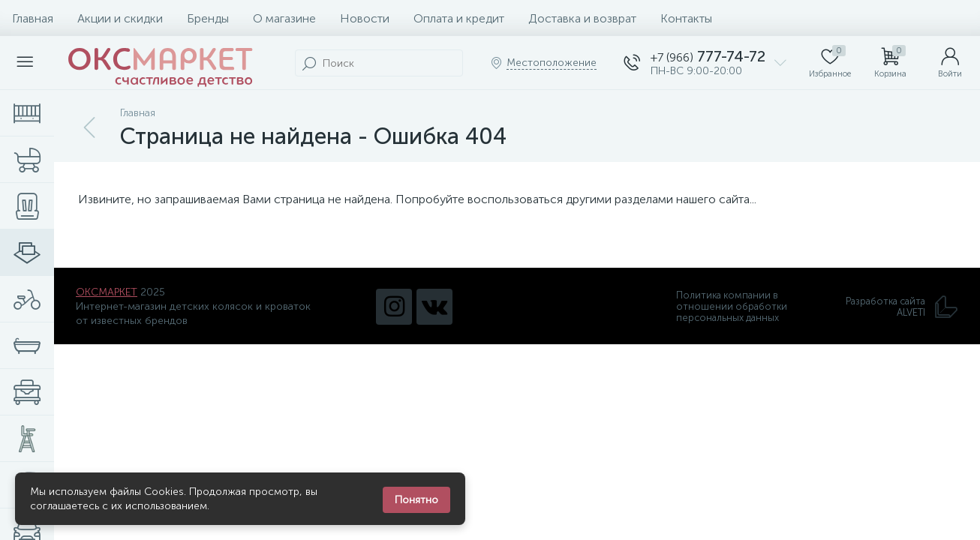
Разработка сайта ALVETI (902, 307)
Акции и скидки (120, 18)
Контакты (686, 18)
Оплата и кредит (459, 18)
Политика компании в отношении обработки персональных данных (732, 306)
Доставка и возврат (582, 18)
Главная (33, 18)
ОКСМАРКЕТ (107, 292)
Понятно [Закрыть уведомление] (416, 500)
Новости (365, 18)
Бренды (208, 18)
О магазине (284, 18)
